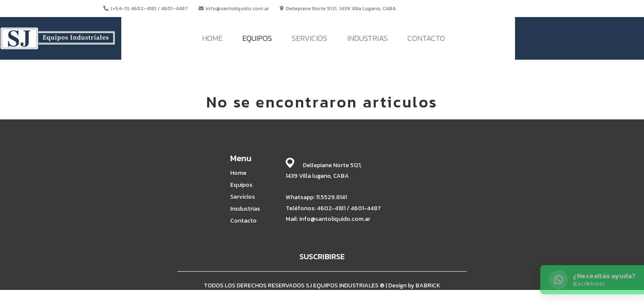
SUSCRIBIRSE (322, 256)
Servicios (243, 197)
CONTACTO (426, 38)
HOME (212, 38)
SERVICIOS (309, 38)
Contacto (243, 221)
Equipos (241, 185)
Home (238, 173)
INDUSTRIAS (367, 38)
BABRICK (428, 285)
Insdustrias (245, 209)
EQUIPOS (257, 38)
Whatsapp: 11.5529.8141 (316, 197)
